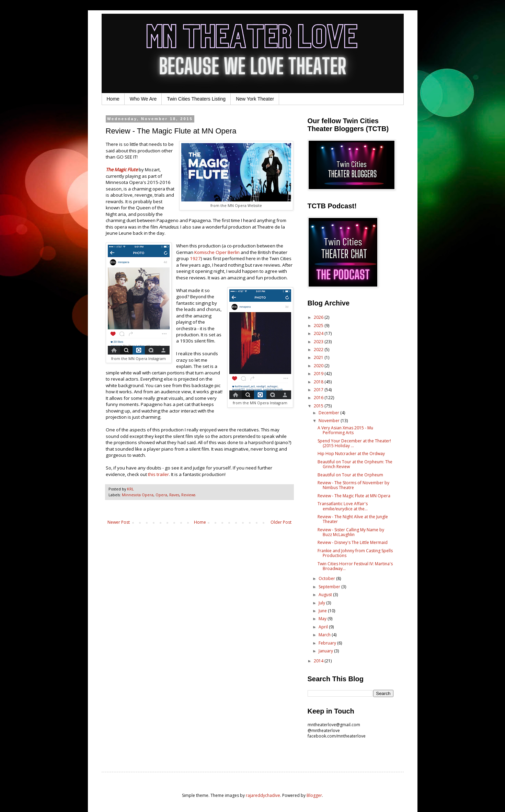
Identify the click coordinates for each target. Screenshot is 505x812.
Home (113, 99)
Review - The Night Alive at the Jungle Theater (353, 519)
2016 (319, 398)
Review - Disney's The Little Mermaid (353, 542)
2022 (319, 350)
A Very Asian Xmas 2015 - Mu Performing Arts (345, 430)
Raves (174, 495)
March (325, 635)
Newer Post (119, 522)
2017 (319, 390)
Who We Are (143, 99)
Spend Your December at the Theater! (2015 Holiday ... (354, 443)
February (328, 643)
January (326, 651)
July (322, 603)
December (329, 413)
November (330, 421)
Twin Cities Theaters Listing (196, 99)
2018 (319, 382)
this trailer (158, 474)
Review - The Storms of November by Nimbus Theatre (353, 485)
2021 (319, 357)
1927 (195, 258)
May (323, 619)
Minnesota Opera (138, 495)
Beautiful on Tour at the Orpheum (350, 475)
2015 (319, 406)
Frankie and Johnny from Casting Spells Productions (355, 553)
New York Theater (255, 99)
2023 (319, 342)
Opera (161, 495)
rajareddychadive (263, 795)
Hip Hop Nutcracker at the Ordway (351, 454)
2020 (319, 366)
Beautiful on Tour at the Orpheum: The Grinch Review (355, 464)
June (323, 611)
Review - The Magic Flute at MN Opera (354, 496)
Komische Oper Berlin (217, 252)
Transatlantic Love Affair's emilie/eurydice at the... (343, 506)
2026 (319, 317)
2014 (319, 661)
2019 (319, 374)
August (326, 595)
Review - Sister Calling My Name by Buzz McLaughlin (351, 532)
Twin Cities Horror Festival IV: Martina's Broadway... (355, 566)
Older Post (281, 522)
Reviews (188, 495)
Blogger (314, 795)
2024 (319, 333)
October (327, 578)
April (324, 627)
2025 (319, 326)
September (330, 587)
